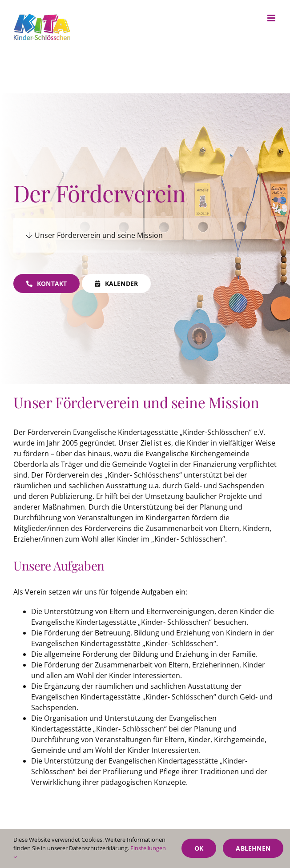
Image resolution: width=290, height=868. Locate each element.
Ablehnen (253, 848)
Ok (199, 848)
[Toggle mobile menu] (272, 18)
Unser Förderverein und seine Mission (94, 235)
